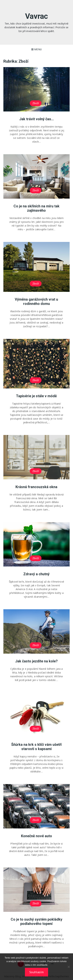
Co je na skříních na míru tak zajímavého (36, 208)
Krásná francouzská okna (36, 487)
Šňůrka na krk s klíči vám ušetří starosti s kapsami (36, 747)
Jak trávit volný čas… (36, 119)
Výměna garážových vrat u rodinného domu (36, 301)
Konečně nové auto (36, 836)
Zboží (36, 103)
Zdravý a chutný (36, 574)
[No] (69, 967)
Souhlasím (36, 972)
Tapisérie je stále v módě (36, 396)
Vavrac (37, 16)
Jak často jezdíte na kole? (36, 661)
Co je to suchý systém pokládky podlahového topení (36, 921)
